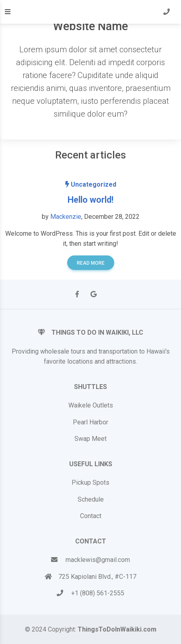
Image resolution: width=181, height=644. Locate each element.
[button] (167, 12)
